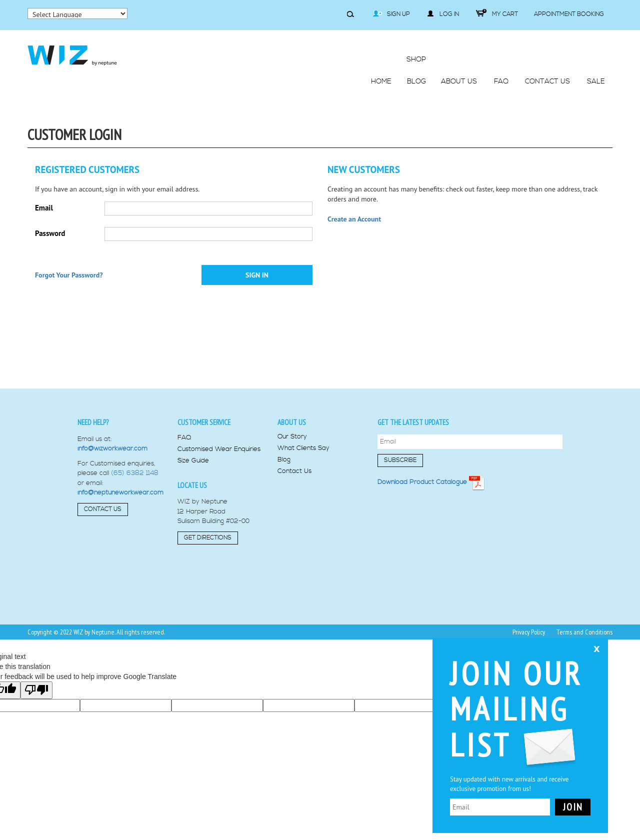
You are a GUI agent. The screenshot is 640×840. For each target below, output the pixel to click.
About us (292, 422)
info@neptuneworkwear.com (120, 492)
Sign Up (391, 14)
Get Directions (208, 538)
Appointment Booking (569, 14)
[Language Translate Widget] (77, 13)
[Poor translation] (36, 690)
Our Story (292, 437)
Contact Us (103, 509)
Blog (284, 460)
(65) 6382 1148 (135, 473)
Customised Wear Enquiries (219, 449)
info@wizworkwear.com (112, 448)
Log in (443, 14)
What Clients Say (303, 448)
